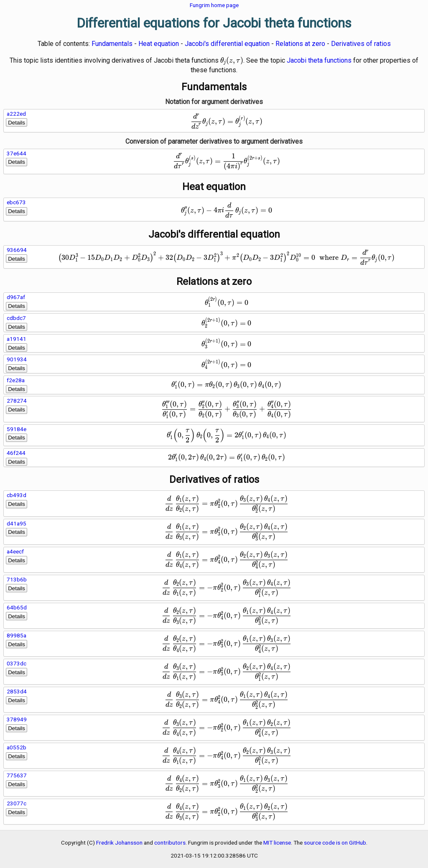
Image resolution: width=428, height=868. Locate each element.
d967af (16, 297)
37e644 (17, 153)
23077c (17, 803)
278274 (17, 401)
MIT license (277, 843)
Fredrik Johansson (119, 843)
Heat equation (159, 44)
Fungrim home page (214, 5)
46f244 (16, 453)
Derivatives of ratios (361, 44)
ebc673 (16, 202)
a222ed (16, 114)
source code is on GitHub (335, 843)
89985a (17, 635)
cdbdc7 (16, 318)
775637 (17, 775)
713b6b (17, 579)
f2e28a (16, 380)
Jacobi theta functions (319, 60)
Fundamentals (112, 44)
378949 (17, 719)
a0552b (17, 747)
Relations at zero (300, 44)
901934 (17, 359)
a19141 (17, 339)
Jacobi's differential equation (227, 44)
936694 (17, 250)
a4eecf (15, 551)
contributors (170, 843)
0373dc (17, 663)
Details (17, 123)
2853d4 (17, 691)
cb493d (17, 495)
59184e (17, 429)
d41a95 (17, 523)
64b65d (17, 607)
